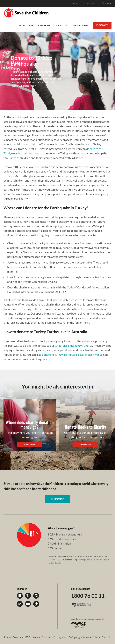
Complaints (19, 637)
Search (106, 3)
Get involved (80, 26)
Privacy (8, 637)
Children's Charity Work (55, 637)
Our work (44, 26)
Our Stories (26, 26)
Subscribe (57, 499)
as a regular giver (89, 355)
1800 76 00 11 (88, 596)
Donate (102, 25)
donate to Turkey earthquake (60, 355)
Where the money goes (61, 528)
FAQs (28, 637)
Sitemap (37, 637)
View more (30, 444)
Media (76, 3)
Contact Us (90, 3)
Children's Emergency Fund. (72, 346)
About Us (61, 26)
